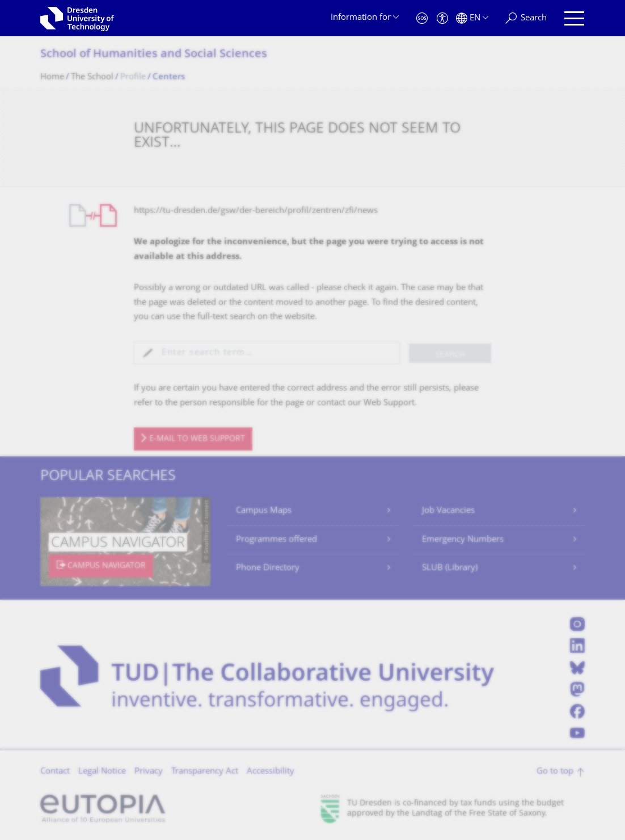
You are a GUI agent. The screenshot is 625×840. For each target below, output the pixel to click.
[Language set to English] (472, 18)
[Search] (526, 18)
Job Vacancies (448, 511)
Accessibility (271, 772)
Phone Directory (268, 568)
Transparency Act (205, 772)
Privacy (149, 772)
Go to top (555, 772)
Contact (55, 772)
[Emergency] (422, 18)
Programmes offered (276, 540)
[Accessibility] (442, 18)
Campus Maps (264, 511)
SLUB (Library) (450, 568)
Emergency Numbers (463, 540)
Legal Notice (102, 772)
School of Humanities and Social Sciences (154, 55)
